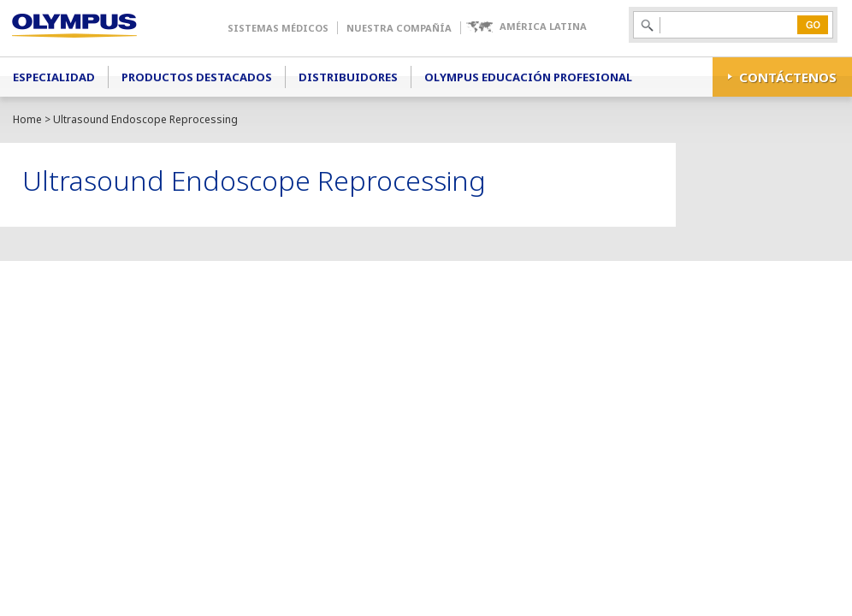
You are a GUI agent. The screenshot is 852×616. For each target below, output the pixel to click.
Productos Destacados (197, 77)
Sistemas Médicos (278, 28)
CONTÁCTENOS (788, 77)
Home (27, 119)
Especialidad (54, 77)
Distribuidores (348, 77)
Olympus (99, 28)
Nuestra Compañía (399, 28)
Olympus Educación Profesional (528, 77)
